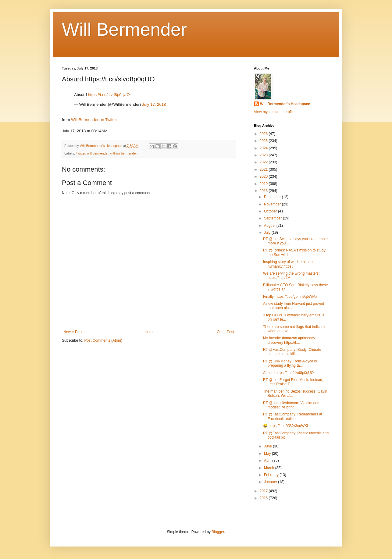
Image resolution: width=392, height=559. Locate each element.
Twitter (81, 153)
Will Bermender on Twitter (94, 120)
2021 (264, 169)
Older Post (225, 332)
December (273, 197)
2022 (264, 162)
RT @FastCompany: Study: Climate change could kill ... (292, 352)
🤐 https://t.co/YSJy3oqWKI (286, 426)
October (271, 211)
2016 (264, 498)
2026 (264, 134)
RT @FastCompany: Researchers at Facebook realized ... (293, 416)
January (271, 482)
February (272, 475)
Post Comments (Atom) (103, 340)
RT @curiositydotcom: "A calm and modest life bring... (291, 405)
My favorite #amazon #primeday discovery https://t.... (289, 340)
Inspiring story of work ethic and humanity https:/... (289, 264)
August (270, 226)
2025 (264, 141)
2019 (264, 184)
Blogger (218, 532)
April (268, 461)
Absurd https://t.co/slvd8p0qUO (288, 373)
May (268, 454)
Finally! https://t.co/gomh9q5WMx (290, 297)
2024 (264, 148)
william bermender (123, 153)
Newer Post (73, 332)
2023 (264, 155)
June (268, 446)
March (270, 468)
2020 (264, 176)
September (273, 218)
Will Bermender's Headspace (285, 104)
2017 (264, 491)
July (268, 233)
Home (150, 332)
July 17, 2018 (154, 104)
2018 (264, 191)
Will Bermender (124, 29)
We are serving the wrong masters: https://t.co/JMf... (291, 276)
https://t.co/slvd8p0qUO (109, 95)
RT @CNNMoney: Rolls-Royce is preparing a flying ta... (290, 363)
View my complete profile (274, 112)
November (273, 204)
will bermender (98, 153)
